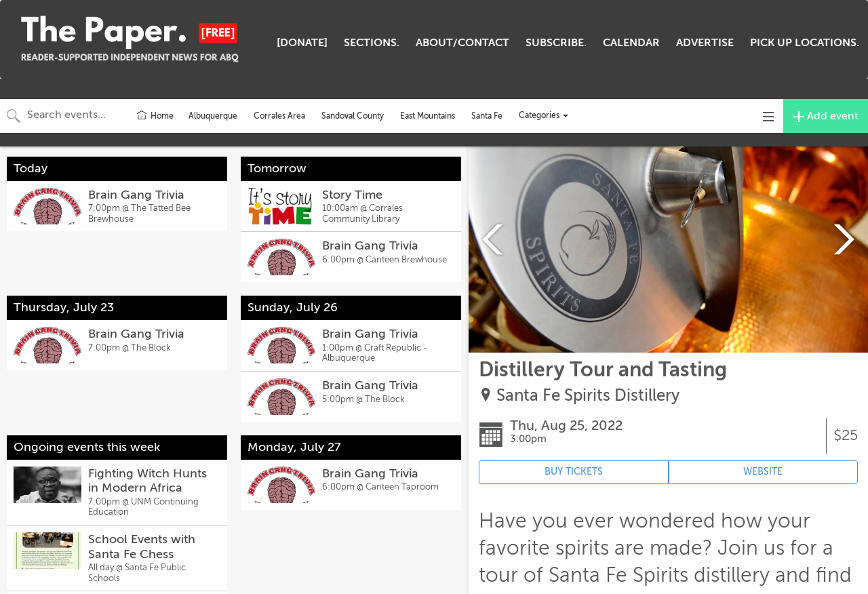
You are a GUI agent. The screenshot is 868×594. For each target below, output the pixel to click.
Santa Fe (487, 116)
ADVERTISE (705, 43)
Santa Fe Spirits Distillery (588, 396)
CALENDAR (631, 43)
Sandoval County (353, 116)
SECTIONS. (372, 43)
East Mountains (428, 116)
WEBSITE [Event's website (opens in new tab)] (763, 472)
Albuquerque (213, 116)
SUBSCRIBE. (556, 43)
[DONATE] (302, 43)
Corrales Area (279, 116)
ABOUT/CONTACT (462, 43)
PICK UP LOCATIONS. (805, 43)
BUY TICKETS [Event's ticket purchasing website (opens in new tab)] (574, 472)
